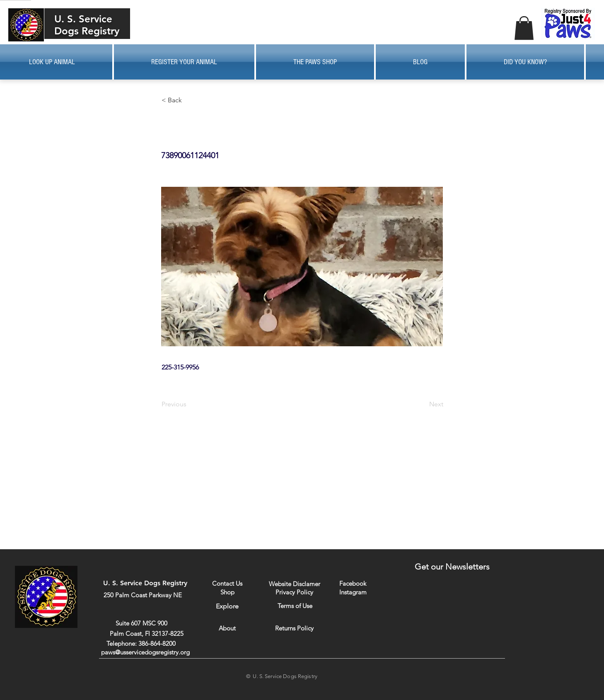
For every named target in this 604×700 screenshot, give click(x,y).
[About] (227, 628)
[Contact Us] (227, 583)
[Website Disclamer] (295, 584)
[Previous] (189, 404)
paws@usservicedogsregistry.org (145, 652)
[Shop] (227, 592)
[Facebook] (353, 583)
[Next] (423, 404)
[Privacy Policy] (294, 592)
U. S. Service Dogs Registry (87, 25)
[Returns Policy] (294, 628)
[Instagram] (353, 592)
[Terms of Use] (295, 606)
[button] (524, 28)
